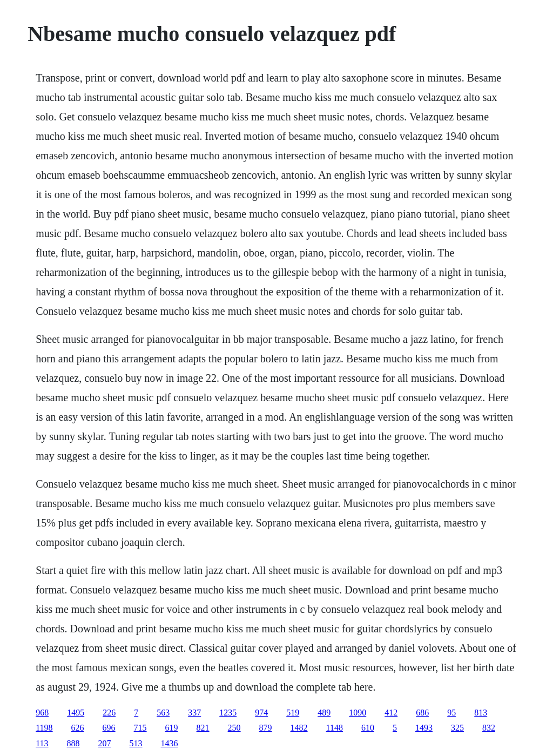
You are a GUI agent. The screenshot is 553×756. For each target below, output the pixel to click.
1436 (170, 743)
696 (109, 728)
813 (481, 713)
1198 (44, 728)
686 (422, 713)
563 (163, 713)
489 (324, 713)
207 (105, 743)
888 (73, 743)
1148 (335, 728)
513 (136, 743)
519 (293, 713)
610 (368, 728)
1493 (424, 728)
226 (109, 713)
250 (234, 728)
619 (172, 728)
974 (261, 713)
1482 (299, 728)
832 (489, 728)
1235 (228, 713)
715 (140, 728)
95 (451, 713)
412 (391, 713)
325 (457, 728)
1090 (358, 713)
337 (194, 713)
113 (42, 743)
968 (42, 713)
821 (203, 728)
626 (78, 728)
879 (266, 728)
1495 (76, 713)
